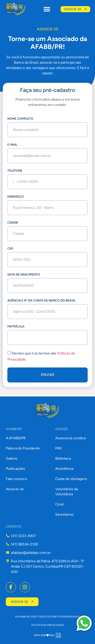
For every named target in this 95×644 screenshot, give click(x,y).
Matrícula (16, 326)
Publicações (15, 469)
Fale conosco (16, 479)
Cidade (13, 223)
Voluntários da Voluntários (66, 492)
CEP (10, 249)
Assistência (64, 469)
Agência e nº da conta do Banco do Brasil (41, 300)
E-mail (12, 145)
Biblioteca (63, 458)
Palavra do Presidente (23, 448)
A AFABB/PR (16, 438)
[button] (47, 9)
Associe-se (15, 489)
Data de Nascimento (24, 275)
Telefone (15, 171)
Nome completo (20, 119)
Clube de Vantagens (71, 479)
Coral (59, 504)
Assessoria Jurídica (70, 438)
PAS (59, 448)
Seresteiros (64, 515)
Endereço (15, 197)
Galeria (11, 458)
